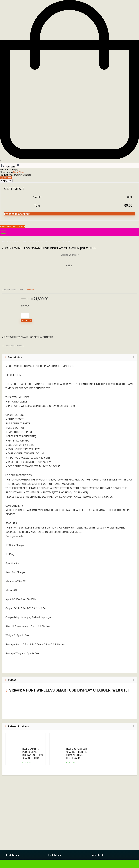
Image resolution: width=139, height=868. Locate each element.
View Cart (5, 226)
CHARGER (12, 241)
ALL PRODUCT (8, 346)
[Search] (134, 232)
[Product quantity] (25, 315)
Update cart (6, 178)
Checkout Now (18, 226)
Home (5, 241)
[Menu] (4, 232)
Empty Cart (6, 181)
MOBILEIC (20, 346)
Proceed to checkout (17, 214)
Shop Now (18, 172)
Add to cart (26, 321)
